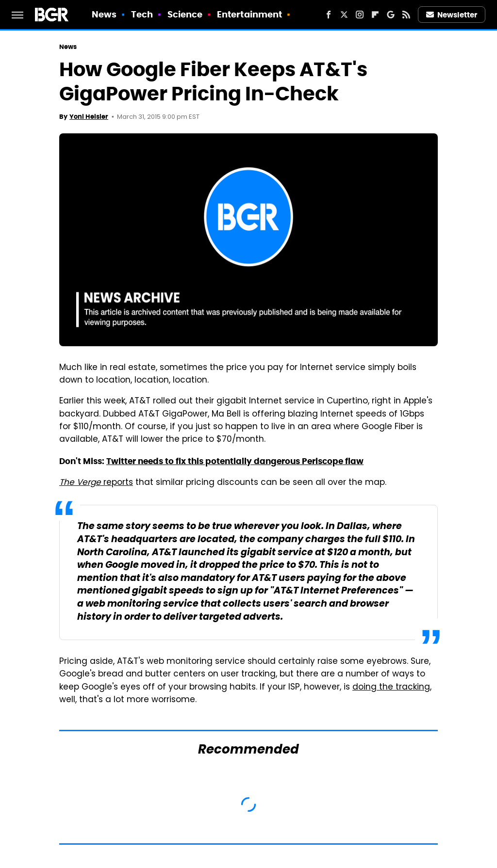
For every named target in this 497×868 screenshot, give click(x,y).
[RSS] (406, 15)
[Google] (391, 15)
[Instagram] (360, 15)
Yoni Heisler (89, 117)
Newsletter (452, 15)
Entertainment (249, 14)
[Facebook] (329, 15)
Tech (142, 14)
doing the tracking (391, 688)
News (104, 14)
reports (96, 483)
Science (185, 14)
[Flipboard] (375, 15)
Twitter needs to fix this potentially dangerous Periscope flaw (235, 461)
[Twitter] (344, 15)
